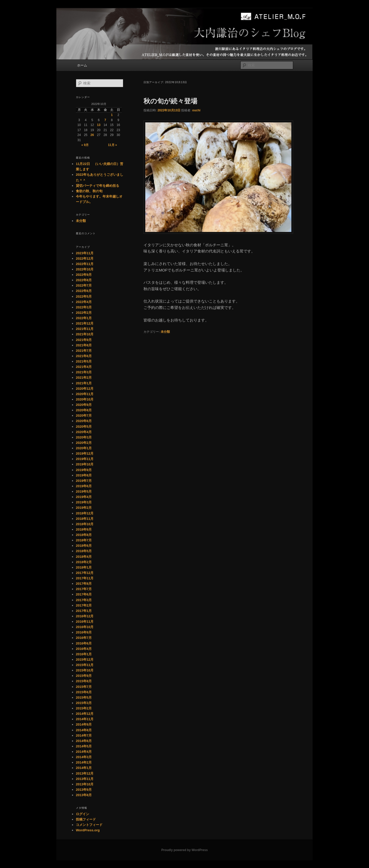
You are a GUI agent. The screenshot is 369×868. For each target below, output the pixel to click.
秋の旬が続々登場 (170, 101)
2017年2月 (84, 605)
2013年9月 (84, 790)
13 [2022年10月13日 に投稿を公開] (99, 125)
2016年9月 (84, 632)
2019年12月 (85, 453)
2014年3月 (84, 757)
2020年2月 (84, 443)
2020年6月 (84, 421)
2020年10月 (85, 399)
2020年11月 (85, 394)
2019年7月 (84, 481)
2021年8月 (84, 345)
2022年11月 (85, 264)
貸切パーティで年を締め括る (98, 186)
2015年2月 (84, 708)
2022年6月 (84, 291)
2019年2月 (84, 508)
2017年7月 (84, 589)
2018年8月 (84, 535)
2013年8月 (84, 795)
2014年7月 (84, 735)
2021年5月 (84, 361)
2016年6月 (84, 643)
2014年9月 (84, 724)
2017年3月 (84, 600)
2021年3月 (84, 372)
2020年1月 (84, 448)
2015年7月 (84, 687)
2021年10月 (85, 334)
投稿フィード (86, 819)
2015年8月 (84, 681)
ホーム (82, 65)
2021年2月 (84, 378)
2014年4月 (84, 752)
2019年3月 (84, 502)
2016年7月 (84, 638)
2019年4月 (84, 497)
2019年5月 (84, 491)
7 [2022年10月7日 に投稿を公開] (105, 120)
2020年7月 (84, 416)
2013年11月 (85, 779)
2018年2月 (84, 562)
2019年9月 (84, 470)
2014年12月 (85, 714)
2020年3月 (84, 437)
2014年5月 (84, 746)
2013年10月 (85, 784)
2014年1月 (84, 768)
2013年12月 (85, 773)
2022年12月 (85, 259)
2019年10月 (85, 464)
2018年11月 (85, 519)
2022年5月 (84, 296)
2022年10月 (85, 269)
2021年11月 (85, 329)
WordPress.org (88, 830)
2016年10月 (85, 627)
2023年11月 (85, 253)
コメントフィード (89, 825)
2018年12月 (85, 513)
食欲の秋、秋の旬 (89, 191)
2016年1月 (84, 654)
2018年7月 (84, 540)
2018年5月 (84, 551)
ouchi (196, 110)
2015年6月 (84, 692)
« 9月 (85, 145)
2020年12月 (85, 389)
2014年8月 (84, 730)
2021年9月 (84, 340)
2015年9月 (84, 676)
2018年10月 (85, 524)
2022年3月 (84, 307)
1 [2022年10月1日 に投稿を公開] (112, 115)
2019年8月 (84, 475)
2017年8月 (84, 584)
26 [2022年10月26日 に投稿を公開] (92, 135)
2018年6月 (84, 546)
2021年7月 (84, 351)
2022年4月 (84, 302)
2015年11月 (85, 665)
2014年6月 (84, 741)
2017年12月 (85, 573)
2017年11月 (85, 578)
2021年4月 (84, 367)
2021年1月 (84, 383)
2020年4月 (84, 432)
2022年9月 (84, 275)
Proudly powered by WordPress (184, 850)
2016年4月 (84, 649)
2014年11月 (85, 719)
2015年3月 (84, 703)
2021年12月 (85, 323)
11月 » (112, 145)
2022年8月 (84, 280)
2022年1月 (84, 318)
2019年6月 (84, 486)
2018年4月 (84, 557)
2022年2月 (84, 313)
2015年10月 (85, 670)
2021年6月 (84, 356)
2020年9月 (84, 405)
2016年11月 (85, 622)
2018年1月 (84, 567)
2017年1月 (84, 611)
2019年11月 (85, 459)
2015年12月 (85, 660)
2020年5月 (84, 427)
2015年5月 (84, 698)
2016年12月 (85, 616)
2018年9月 (84, 529)
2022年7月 (84, 285)
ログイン (83, 814)
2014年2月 (84, 762)
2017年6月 (84, 594)
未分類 (165, 332)
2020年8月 (84, 410)
